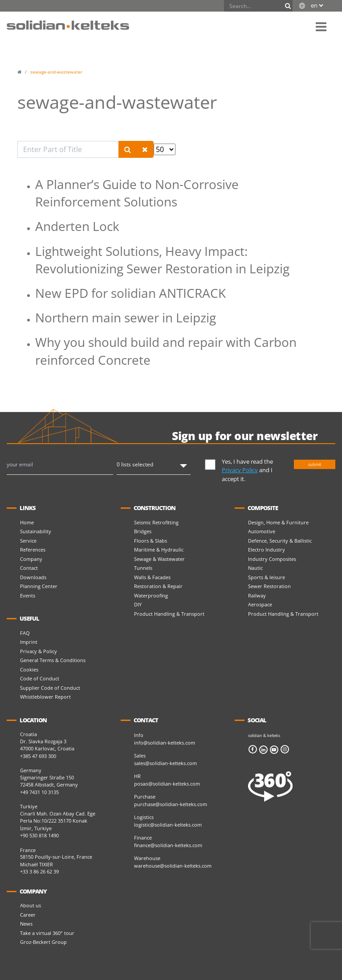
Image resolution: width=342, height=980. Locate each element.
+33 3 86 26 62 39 (39, 871)
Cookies (29, 669)
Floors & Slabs (151, 541)
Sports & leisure (267, 577)
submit (315, 464)
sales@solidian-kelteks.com (165, 763)
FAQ (25, 633)
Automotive (262, 531)
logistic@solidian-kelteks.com (168, 825)
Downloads (33, 577)
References (33, 550)
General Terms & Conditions (53, 660)
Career (28, 915)
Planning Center (39, 586)
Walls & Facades (152, 577)
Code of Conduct (40, 678)
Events (28, 595)
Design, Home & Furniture (278, 522)
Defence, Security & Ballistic (280, 541)
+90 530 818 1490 (39, 835)
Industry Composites (272, 559)
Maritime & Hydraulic (159, 550)
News (26, 924)
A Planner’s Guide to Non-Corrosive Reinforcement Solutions (137, 193)
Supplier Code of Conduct (50, 688)
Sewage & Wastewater (159, 559)
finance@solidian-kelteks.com (168, 845)
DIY (138, 604)
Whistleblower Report (45, 697)
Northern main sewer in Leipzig (126, 317)
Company (31, 559)
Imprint (29, 642)
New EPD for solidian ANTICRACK (130, 293)
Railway (257, 595)
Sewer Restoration (269, 586)
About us (31, 905)
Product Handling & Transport (169, 614)
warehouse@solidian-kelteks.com (173, 866)
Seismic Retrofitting (156, 522)
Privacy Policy (240, 470)
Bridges (143, 531)
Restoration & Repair (158, 586)
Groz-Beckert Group (43, 942)
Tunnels (143, 568)
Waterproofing (151, 595)
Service (28, 541)
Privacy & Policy (39, 651)
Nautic (255, 568)
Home (27, 522)
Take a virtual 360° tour (47, 933)
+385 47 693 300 (38, 756)
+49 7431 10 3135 (39, 792)
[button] (321, 26)
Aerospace (260, 604)
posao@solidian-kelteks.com (167, 784)
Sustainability (36, 531)
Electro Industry (267, 550)
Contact (29, 568)
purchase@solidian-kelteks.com (171, 804)
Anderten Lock (77, 226)
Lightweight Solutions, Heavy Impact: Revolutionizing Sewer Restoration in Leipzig (162, 260)
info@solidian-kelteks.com (165, 743)
